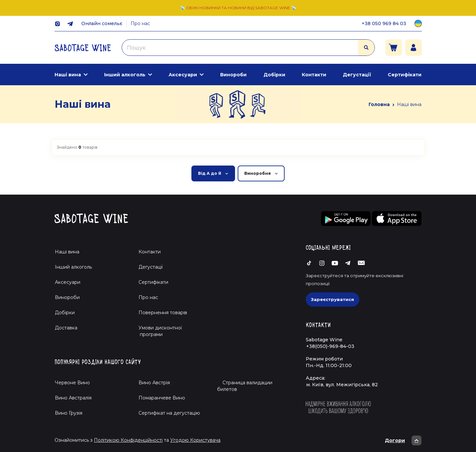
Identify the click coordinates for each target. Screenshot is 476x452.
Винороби (233, 75)
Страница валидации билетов (245, 386)
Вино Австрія (154, 383)
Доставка (66, 328)
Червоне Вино (72, 383)
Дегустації (357, 75)
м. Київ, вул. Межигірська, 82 (342, 385)
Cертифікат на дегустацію (169, 413)
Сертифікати (405, 75)
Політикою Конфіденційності (128, 440)
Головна (379, 104)
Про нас (140, 23)
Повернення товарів (163, 313)
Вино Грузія (69, 413)
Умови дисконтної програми (158, 331)
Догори (403, 440)
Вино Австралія (73, 398)
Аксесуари (183, 75)
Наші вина (68, 75)
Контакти (314, 75)
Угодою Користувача (195, 440)
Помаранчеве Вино (162, 398)
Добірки (274, 75)
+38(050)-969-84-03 (330, 346)
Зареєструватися (333, 299)
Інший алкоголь (125, 75)
